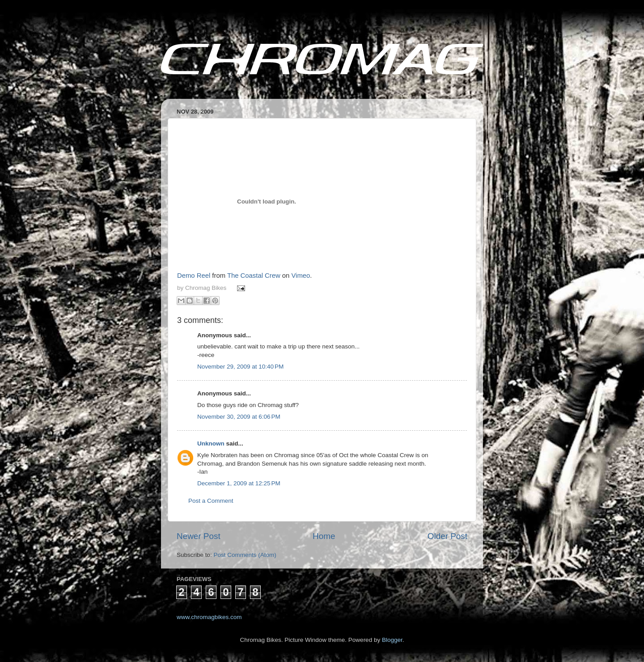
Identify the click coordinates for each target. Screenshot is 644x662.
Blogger (392, 640)
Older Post (447, 536)
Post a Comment (211, 501)
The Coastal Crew (254, 276)
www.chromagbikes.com (209, 617)
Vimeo (301, 276)
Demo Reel (194, 276)
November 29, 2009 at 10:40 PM (240, 367)
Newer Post (199, 536)
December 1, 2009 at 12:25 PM (239, 483)
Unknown (211, 443)
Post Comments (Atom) (245, 555)
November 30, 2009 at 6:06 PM (239, 417)
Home (324, 536)
